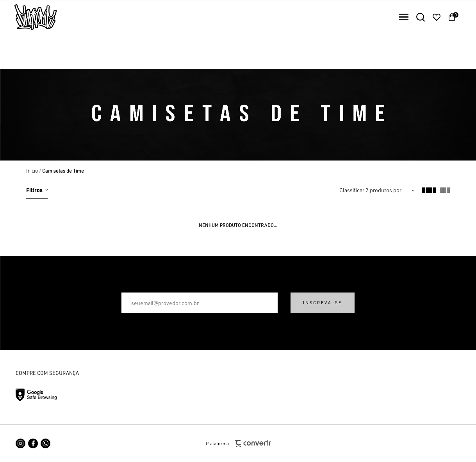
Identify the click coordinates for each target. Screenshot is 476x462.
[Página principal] (28, 17)
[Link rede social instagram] (21, 443)
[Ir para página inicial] (32, 171)
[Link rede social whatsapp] (45, 443)
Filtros (34, 190)
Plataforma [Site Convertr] (238, 443)
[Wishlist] (437, 17)
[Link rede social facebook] (33, 443)
